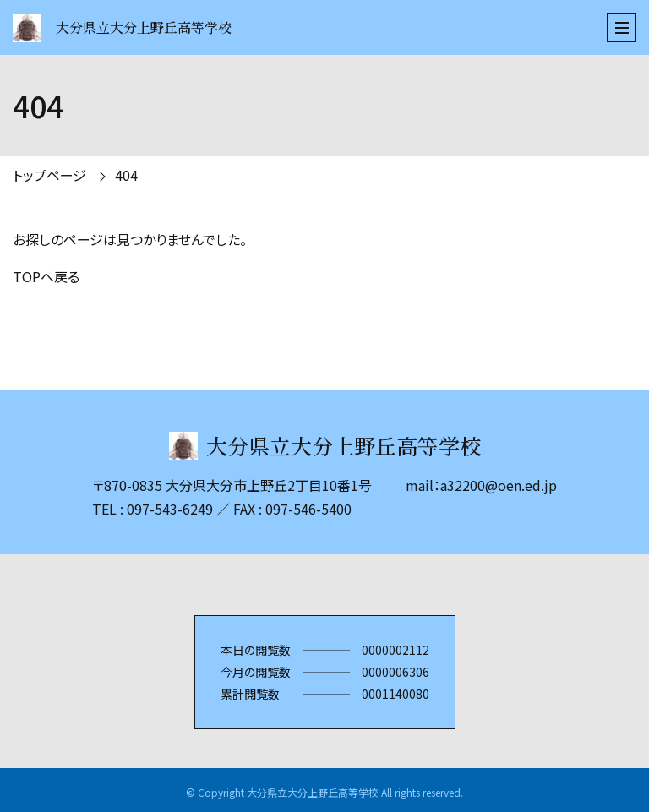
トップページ (49, 175)
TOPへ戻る (46, 276)
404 (126, 175)
